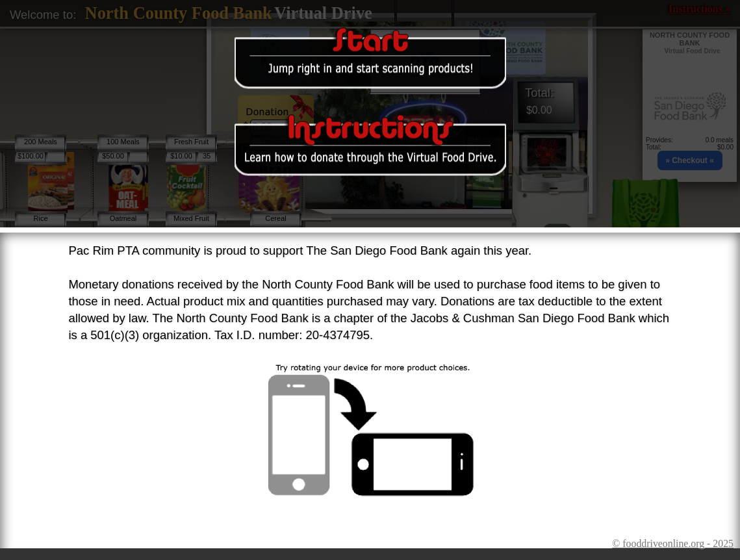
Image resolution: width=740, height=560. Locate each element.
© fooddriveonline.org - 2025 (673, 543)
